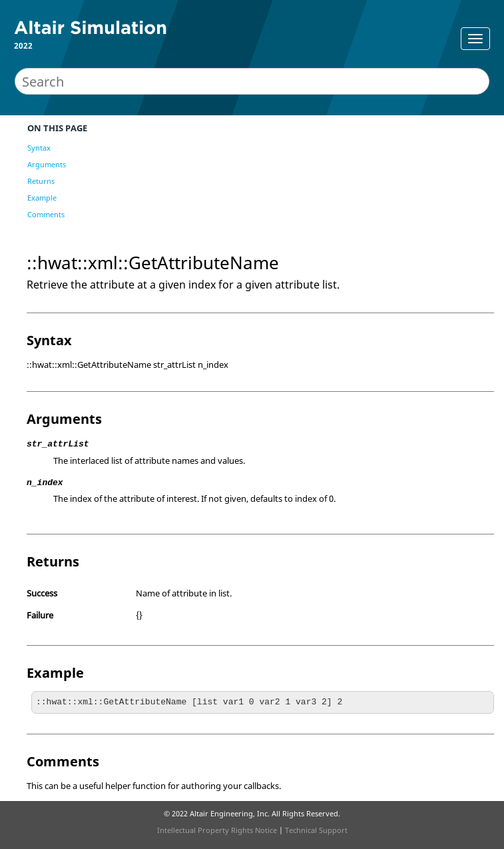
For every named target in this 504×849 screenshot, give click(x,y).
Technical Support (316, 830)
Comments (46, 214)
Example (42, 198)
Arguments (47, 164)
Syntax (39, 148)
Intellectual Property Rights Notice (217, 830)
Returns (41, 181)
